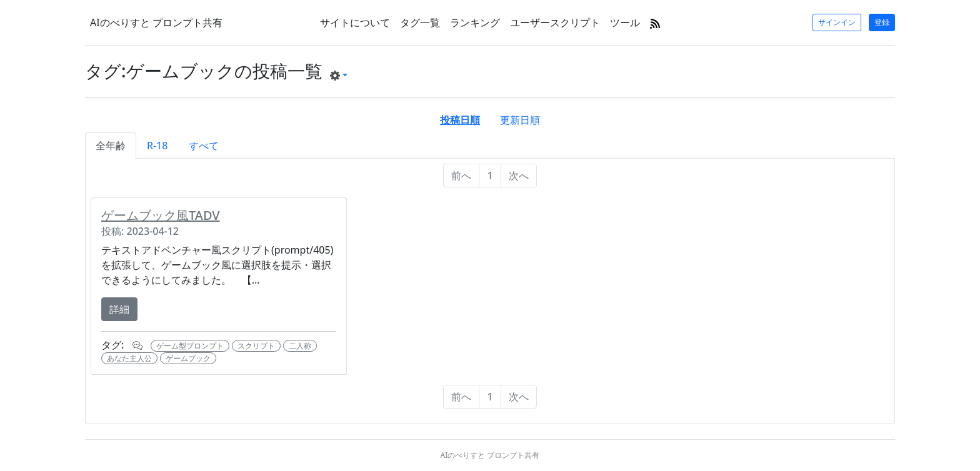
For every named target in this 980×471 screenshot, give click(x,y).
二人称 (300, 346)
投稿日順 (460, 120)
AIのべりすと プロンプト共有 (156, 22)
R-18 (157, 146)
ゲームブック (188, 358)
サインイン (837, 22)
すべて (204, 146)
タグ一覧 (420, 22)
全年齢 (111, 146)
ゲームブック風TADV (161, 215)
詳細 (119, 309)
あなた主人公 (129, 358)
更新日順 (520, 120)
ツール (625, 22)
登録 (882, 22)
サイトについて (355, 22)
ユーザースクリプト (555, 22)
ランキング (475, 22)
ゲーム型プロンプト (190, 346)
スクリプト (256, 346)
